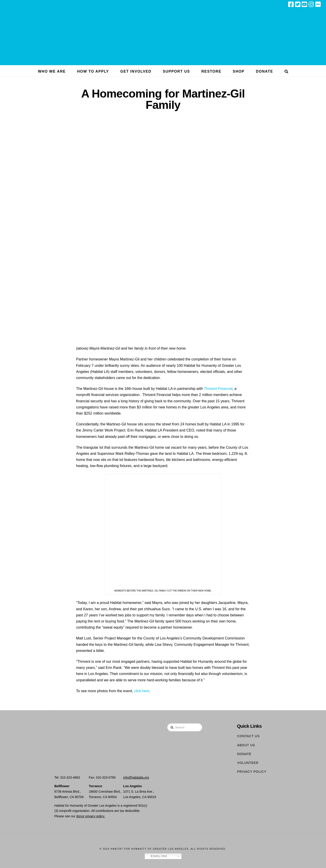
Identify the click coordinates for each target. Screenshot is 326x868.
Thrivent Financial (218, 389)
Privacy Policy (252, 772)
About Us (246, 745)
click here (142, 691)
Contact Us (248, 736)
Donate (244, 754)
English (157, 856)
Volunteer (248, 763)
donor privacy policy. (91, 816)
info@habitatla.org (136, 777)
